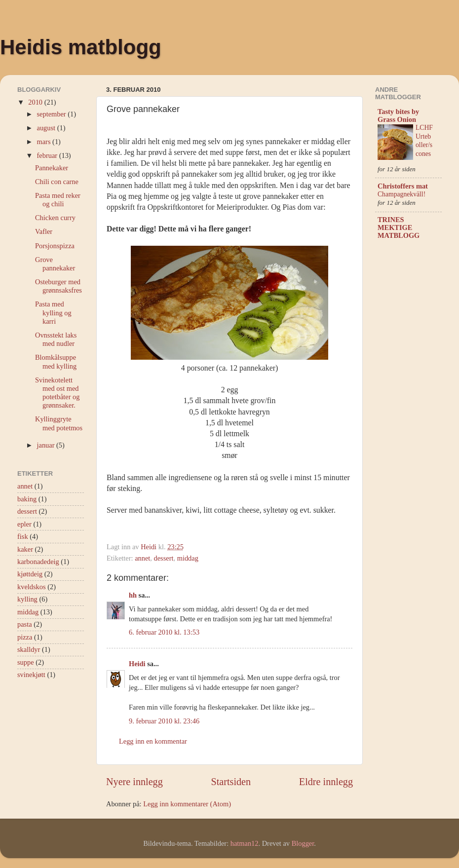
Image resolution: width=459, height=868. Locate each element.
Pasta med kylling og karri (53, 313)
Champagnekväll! (402, 194)
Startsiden (231, 782)
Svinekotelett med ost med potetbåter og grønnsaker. (57, 393)
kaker (25, 549)
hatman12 (245, 843)
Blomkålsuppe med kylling (56, 361)
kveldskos (32, 587)
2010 (36, 102)
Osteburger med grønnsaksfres (58, 286)
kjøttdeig (30, 574)
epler (24, 524)
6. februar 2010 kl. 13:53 (164, 632)
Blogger (303, 843)
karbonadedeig (38, 562)
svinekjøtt (31, 675)
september (53, 114)
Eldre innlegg (326, 782)
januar (47, 445)
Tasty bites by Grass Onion (398, 115)
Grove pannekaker (55, 264)
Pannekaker (52, 168)
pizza (25, 637)
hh (133, 595)
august (47, 128)
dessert (164, 558)
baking (27, 499)
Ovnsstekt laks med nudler (56, 339)
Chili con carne (57, 182)
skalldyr (29, 649)
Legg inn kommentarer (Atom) (187, 804)
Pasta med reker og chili (58, 200)
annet (142, 558)
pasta (25, 624)
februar (48, 155)
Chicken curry (55, 218)
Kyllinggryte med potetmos (59, 423)
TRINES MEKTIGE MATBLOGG (399, 227)
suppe (26, 662)
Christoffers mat (403, 186)
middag (188, 558)
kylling (27, 599)
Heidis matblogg (81, 47)
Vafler (44, 231)
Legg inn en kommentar (153, 741)
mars (45, 142)
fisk (23, 536)
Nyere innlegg (134, 782)
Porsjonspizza (55, 246)
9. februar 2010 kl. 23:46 (164, 721)
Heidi (137, 664)
